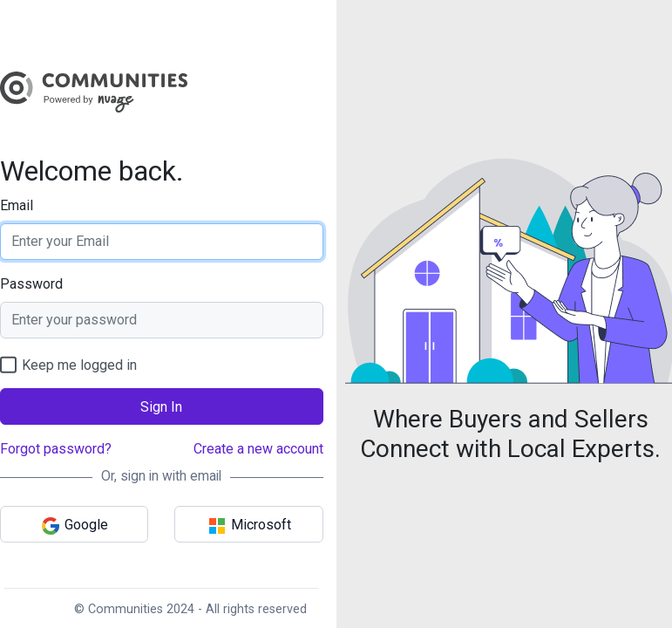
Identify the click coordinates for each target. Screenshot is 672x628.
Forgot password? (56, 449)
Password (31, 284)
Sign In (161, 407)
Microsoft (249, 526)
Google (74, 526)
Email (17, 205)
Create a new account (258, 449)
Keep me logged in (68, 365)
